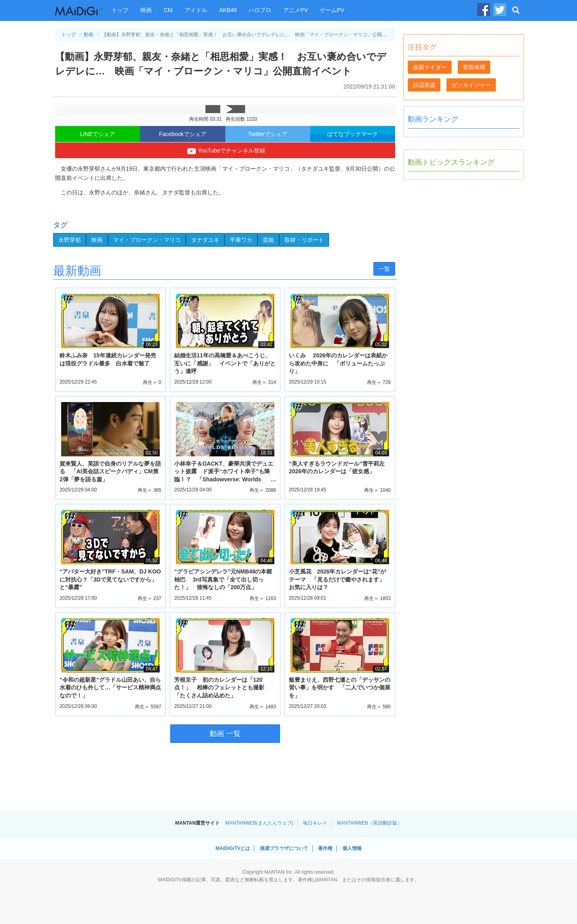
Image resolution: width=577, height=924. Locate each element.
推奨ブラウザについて (284, 848)
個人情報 (352, 848)
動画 (89, 35)
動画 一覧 (225, 734)
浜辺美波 (424, 85)
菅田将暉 (474, 67)
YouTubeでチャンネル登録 (225, 151)
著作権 (325, 848)
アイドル (196, 10)
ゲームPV (332, 10)
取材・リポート (304, 240)
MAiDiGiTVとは (233, 848)
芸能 (268, 240)
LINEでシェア (98, 134)
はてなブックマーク (352, 134)
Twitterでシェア (268, 134)
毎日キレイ (315, 823)
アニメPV (296, 10)
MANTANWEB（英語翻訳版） (370, 823)
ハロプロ (260, 10)
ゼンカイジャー (471, 85)
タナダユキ (205, 240)
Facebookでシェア (182, 134)
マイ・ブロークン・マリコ (147, 240)
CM (168, 10)
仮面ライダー (430, 67)
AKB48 (228, 10)
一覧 (384, 269)
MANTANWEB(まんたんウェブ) (259, 823)
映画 (146, 10)
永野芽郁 (70, 240)
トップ (120, 10)
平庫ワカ (241, 240)
